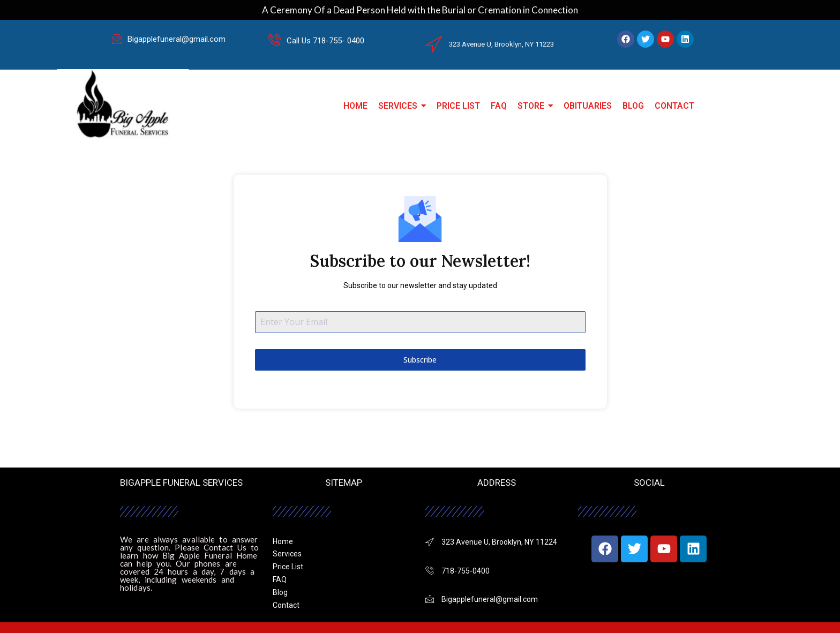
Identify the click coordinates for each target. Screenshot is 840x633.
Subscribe (420, 360)
